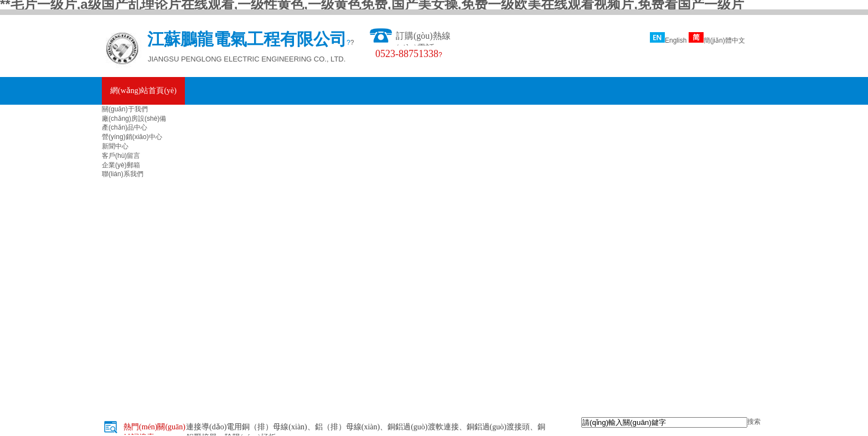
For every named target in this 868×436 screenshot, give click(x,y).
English (668, 40)
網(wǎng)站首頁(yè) (143, 91)
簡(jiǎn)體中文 (717, 40)
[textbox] (664, 422)
